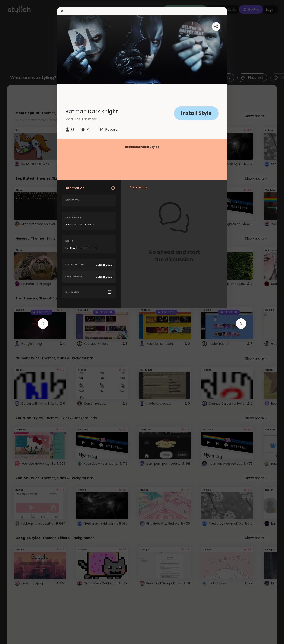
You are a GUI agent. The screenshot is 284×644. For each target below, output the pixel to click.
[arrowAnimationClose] (43, 324)
